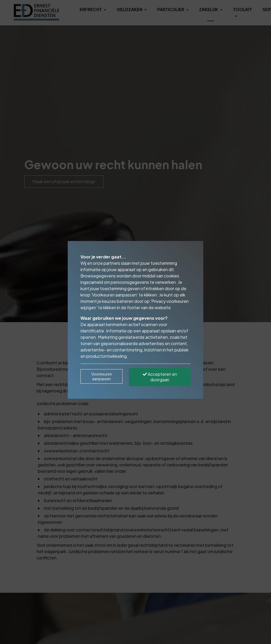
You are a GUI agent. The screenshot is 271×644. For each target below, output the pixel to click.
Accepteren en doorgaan (160, 377)
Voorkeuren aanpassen (102, 376)
